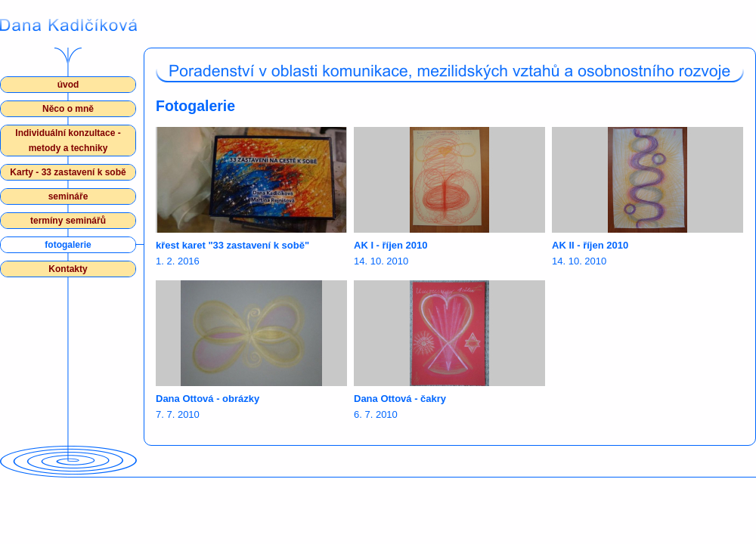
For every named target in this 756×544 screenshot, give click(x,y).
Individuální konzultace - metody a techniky (68, 141)
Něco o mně (68, 109)
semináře (68, 196)
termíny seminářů (68, 221)
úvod (68, 85)
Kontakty (68, 269)
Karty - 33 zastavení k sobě (68, 172)
